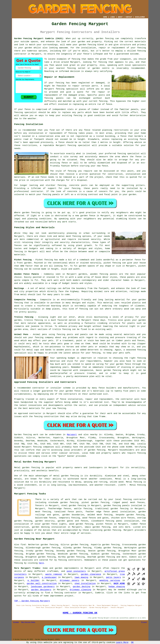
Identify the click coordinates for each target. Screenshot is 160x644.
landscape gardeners (43, 587)
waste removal (54, 574)
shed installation (85, 584)
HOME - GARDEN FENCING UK (80, 613)
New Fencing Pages (28, 622)
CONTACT (129, 17)
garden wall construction (42, 584)
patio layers (113, 577)
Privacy (144, 622)
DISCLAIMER (140, 17)
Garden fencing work (26, 435)
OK (132, 642)
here (41, 563)
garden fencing (87, 45)
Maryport (72, 435)
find (23, 545)
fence (28, 109)
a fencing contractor (64, 593)
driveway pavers (70, 580)
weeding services (110, 580)
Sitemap (16, 622)
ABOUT (120, 17)
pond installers (76, 571)
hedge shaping (117, 587)
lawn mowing (81, 577)
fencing (60, 89)
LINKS (112, 17)
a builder (34, 580)
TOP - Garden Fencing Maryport (32, 601)
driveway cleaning (80, 590)
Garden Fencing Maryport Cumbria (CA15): (39, 39)
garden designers (41, 590)
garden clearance (91, 574)
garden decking (82, 587)
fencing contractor (134, 499)
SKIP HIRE (119, 584)
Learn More (122, 642)
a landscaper (49, 577)
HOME (105, 17)
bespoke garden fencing (130, 515)
